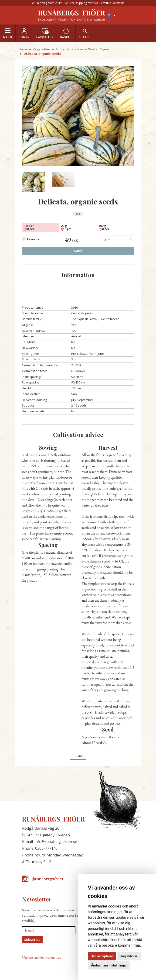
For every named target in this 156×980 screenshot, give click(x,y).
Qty (107, 240)
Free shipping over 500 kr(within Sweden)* (97, 3)
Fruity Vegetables (69, 49)
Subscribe (32, 939)
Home (23, 49)
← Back (78, 756)
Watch (78, 251)
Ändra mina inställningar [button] (109, 965)
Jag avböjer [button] (129, 956)
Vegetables (42, 49)
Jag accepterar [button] (102, 956)
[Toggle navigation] (8, 33)
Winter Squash (100, 49)
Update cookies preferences (41, 958)
